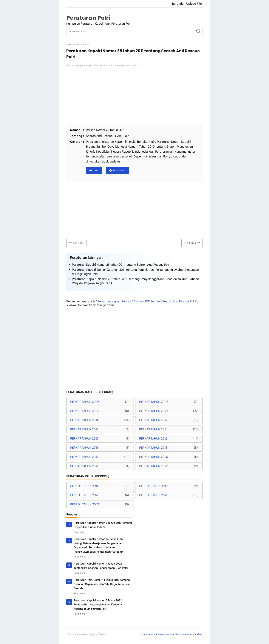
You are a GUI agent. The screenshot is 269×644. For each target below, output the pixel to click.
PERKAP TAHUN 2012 (153, 420)
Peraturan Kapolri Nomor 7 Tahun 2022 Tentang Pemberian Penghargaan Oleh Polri (101, 566)
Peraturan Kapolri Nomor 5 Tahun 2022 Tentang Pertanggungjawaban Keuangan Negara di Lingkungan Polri (99, 605)
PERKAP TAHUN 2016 (153, 439)
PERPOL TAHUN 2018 (84, 486)
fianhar (102, 634)
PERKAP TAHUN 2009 (85, 411)
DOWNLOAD (120, 170)
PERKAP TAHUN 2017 (84, 448)
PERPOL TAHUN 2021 (153, 495)
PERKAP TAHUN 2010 (153, 411)
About (200, 634)
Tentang (191, 634)
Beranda (178, 4)
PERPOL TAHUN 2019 (153, 486)
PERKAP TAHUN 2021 (84, 466)
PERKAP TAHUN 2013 (84, 429)
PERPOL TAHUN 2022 (85, 504)
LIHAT (96, 170)
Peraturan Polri (88, 18)
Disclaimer (180, 634)
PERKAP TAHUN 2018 (153, 448)
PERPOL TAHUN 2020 (85, 495)
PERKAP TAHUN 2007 (85, 402)
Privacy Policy (148, 634)
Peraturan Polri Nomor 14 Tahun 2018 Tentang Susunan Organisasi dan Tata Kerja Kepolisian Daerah (102, 584)
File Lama (193, 243)
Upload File (194, 4)
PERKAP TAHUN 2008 (154, 402)
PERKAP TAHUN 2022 (153, 466)
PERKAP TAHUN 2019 (84, 457)
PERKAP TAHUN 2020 (154, 457)
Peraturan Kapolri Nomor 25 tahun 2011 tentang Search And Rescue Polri (121, 265)
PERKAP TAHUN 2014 (153, 429)
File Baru (76, 243)
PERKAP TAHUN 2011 (84, 420)
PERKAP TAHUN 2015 (84, 439)
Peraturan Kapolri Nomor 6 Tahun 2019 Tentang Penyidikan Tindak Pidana (103, 525)
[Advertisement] (134, 96)
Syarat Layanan (165, 634)
